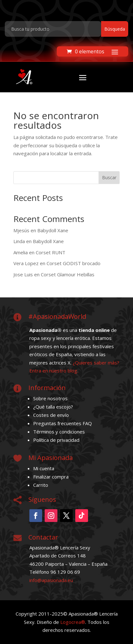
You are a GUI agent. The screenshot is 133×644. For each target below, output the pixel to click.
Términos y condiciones (59, 432)
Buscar (109, 177)
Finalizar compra (51, 477)
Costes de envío (51, 415)
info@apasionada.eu (51, 580)
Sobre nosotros (50, 398)
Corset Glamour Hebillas (68, 274)
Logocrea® (73, 622)
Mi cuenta (44, 468)
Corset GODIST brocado (74, 263)
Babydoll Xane (53, 230)
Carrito (41, 485)
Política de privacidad (56, 440)
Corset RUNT (51, 252)
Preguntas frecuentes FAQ (63, 423)
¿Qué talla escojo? (53, 407)
